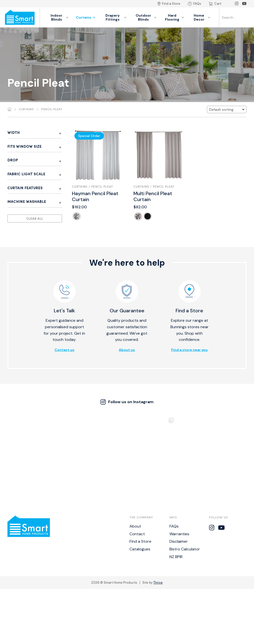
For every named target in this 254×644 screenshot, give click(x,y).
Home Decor (202, 17)
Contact (137, 491)
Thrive (158, 540)
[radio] (77, 216)
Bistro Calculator (185, 507)
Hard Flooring (175, 17)
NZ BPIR (176, 515)
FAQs (194, 4)
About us (127, 350)
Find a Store (169, 4)
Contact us (64, 350)
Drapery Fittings (116, 17)
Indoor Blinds (60, 17)
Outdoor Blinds (146, 17)
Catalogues (140, 507)
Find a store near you (189, 350)
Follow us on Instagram (127, 402)
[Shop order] (227, 109)
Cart (215, 4)
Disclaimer (179, 499)
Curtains (86, 17)
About (135, 484)
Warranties (179, 491)
